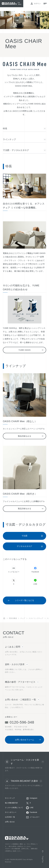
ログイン (36, 4)
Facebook (35, 569)
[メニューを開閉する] (45, 4)
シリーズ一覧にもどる (21, 600)
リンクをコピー (14, 569)
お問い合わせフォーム (28, 740)
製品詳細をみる (31, 436)
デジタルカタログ (30, 546)
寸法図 (32, 536)
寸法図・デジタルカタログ (24, 150)
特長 (24, 129)
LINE (35, 581)
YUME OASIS (31, 350)
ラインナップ (24, 139)
